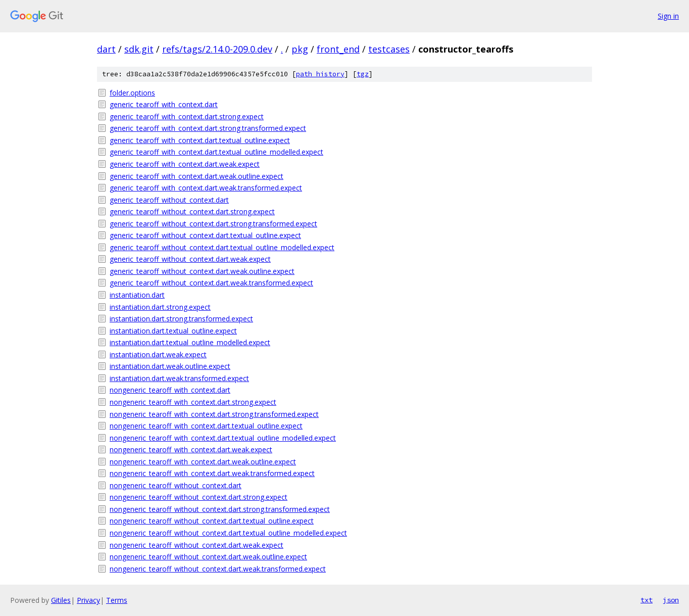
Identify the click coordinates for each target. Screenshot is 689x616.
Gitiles (61, 600)
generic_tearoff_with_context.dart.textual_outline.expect (200, 140)
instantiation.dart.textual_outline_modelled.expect (190, 342)
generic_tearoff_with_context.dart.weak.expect (185, 164)
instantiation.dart (137, 295)
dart (106, 49)
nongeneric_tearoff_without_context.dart (176, 485)
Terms (117, 600)
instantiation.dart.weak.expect (158, 354)
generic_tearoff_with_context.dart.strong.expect (187, 116)
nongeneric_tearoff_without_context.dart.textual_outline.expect (212, 521)
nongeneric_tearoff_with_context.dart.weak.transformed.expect (212, 473)
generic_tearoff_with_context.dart (164, 104)
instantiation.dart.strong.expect (160, 307)
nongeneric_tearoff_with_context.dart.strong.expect (193, 402)
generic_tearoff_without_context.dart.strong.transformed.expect (213, 224)
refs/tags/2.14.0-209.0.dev (217, 49)
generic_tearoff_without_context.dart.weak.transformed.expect (211, 283)
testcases (389, 49)
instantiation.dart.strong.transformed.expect (181, 319)
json (671, 600)
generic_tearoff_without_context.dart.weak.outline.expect (202, 271)
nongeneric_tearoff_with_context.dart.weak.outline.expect (203, 462)
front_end (338, 49)
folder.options (132, 93)
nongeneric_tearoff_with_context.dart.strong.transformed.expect (214, 414)
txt (647, 600)
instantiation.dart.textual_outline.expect (173, 331)
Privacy (88, 600)
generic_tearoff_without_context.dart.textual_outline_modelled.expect (222, 247)
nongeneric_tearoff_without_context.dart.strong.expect (199, 497)
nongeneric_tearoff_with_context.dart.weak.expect (191, 449)
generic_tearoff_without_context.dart (169, 200)
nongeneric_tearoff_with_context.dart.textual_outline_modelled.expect (223, 438)
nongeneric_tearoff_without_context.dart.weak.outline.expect (208, 557)
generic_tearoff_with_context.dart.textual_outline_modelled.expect (216, 152)
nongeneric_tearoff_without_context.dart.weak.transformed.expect (218, 569)
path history (320, 74)
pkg (300, 49)
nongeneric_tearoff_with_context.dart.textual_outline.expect (206, 426)
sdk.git (139, 49)
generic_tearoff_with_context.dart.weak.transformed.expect (206, 188)
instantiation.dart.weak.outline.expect (170, 366)
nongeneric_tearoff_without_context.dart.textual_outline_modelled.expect (228, 533)
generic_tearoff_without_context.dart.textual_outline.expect (205, 235)
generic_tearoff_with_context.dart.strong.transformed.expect (208, 128)
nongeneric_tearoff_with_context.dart (170, 390)
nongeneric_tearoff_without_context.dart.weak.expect (196, 545)
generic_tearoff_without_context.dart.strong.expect (192, 211)
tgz (363, 74)
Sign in (668, 16)
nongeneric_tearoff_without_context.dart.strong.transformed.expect (220, 509)
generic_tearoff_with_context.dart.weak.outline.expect (196, 176)
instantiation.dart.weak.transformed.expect (179, 378)
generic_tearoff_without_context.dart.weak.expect (190, 259)
